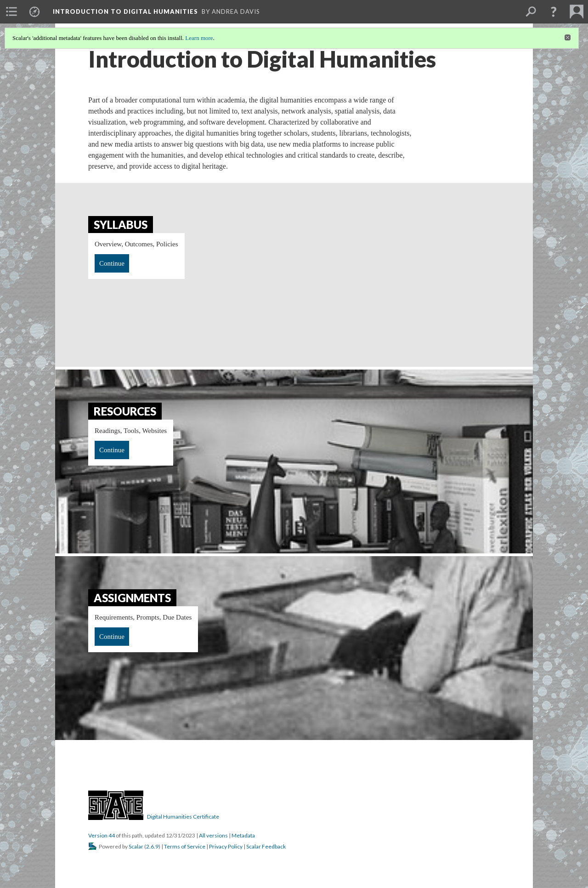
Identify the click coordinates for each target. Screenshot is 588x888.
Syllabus (121, 225)
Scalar (136, 846)
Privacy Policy (226, 846)
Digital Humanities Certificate (183, 817)
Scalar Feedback (266, 846)
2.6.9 (152, 846)
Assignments (132, 598)
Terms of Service (185, 846)
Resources (125, 411)
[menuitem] (11, 11)
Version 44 (102, 835)
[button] (554, 11)
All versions (213, 835)
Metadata (243, 835)
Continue (112, 263)
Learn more (199, 38)
